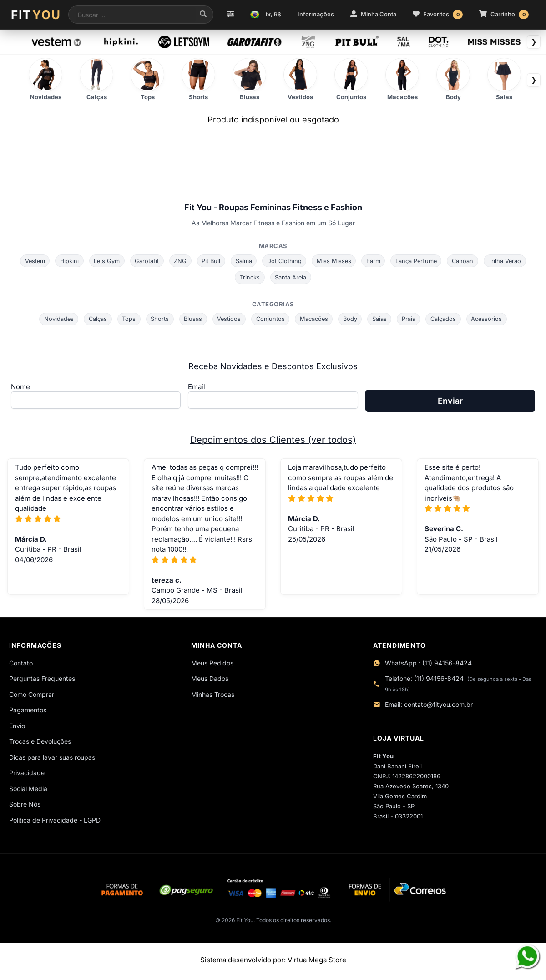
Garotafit (145, 261)
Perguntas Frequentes (42, 680)
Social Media (28, 790)
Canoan (466, 261)
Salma (243, 261)
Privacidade (27, 774)
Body (352, 320)
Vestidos (228, 320)
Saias (382, 320)
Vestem (30, 261)
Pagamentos (28, 711)
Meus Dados (210, 680)
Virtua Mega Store (317, 962)
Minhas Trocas (213, 695)
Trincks (249, 278)
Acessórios (491, 320)
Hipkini (66, 261)
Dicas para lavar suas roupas (52, 758)
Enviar (450, 402)
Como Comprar (32, 695)
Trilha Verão (509, 261)
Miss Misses (335, 261)
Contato (21, 664)
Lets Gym (104, 261)
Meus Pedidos (212, 664)
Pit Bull (210, 261)
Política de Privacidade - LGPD (55, 821)
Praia (411, 320)
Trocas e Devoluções (40, 743)
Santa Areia (291, 278)
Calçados (447, 320)
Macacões (315, 320)
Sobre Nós (25, 805)
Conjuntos (270, 320)
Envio (17, 727)
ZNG (179, 261)
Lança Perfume (419, 261)
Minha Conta (373, 14)
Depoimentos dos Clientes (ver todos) (273, 441)
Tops (126, 320)
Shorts (157, 320)
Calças (94, 320)
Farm (375, 261)
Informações (316, 14)
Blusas (191, 320)
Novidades (55, 320)
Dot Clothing (285, 261)
